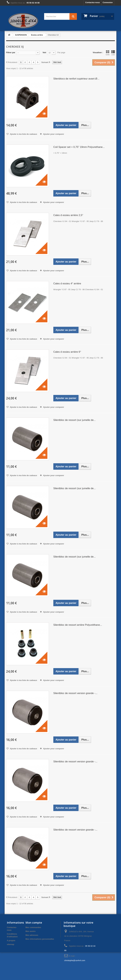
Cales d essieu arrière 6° (67, 352)
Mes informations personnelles (40, 939)
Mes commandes (33, 927)
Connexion (108, 2)
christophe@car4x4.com (75, 960)
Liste (113, 53)
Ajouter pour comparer (54, 134)
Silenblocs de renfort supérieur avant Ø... (76, 79)
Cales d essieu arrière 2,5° (68, 215)
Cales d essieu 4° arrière (67, 284)
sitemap (11, 944)
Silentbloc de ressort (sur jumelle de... (75, 420)
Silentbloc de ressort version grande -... (75, 693)
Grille (108, 53)
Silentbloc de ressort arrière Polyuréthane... (78, 625)
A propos (11, 940)
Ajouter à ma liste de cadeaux (23, 134)
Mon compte (34, 923)
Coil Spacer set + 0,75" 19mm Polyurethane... (79, 147)
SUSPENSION (21, 35)
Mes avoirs (30, 931)
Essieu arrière (37, 35)
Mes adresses (32, 935)
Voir (44, 52)
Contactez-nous (93, 2)
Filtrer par (11, 52)
